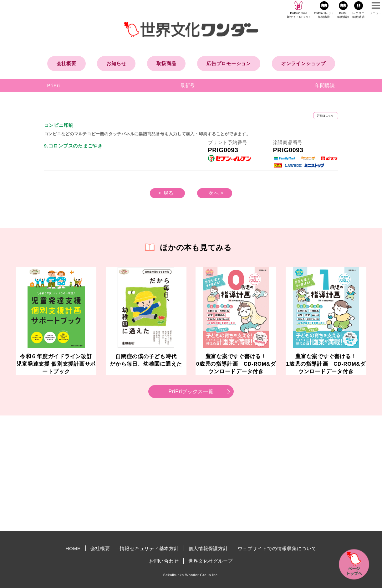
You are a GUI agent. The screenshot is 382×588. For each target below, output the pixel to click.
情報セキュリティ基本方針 (149, 548)
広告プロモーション (229, 63)
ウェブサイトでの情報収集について (277, 548)
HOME (73, 548)
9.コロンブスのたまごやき (73, 146)
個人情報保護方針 (208, 548)
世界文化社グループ (211, 561)
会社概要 (66, 63)
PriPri (54, 85)
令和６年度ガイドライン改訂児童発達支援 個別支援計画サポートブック (56, 364)
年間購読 (325, 85)
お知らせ (116, 63)
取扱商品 (166, 63)
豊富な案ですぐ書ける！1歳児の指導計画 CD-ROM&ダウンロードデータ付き (326, 364)
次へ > (216, 193)
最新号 (188, 85)
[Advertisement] (138, 473)
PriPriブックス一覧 (191, 392)
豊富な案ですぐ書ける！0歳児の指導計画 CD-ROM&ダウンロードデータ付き (236, 364)
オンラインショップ (303, 63)
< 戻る (166, 193)
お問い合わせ (164, 561)
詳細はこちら (326, 116)
